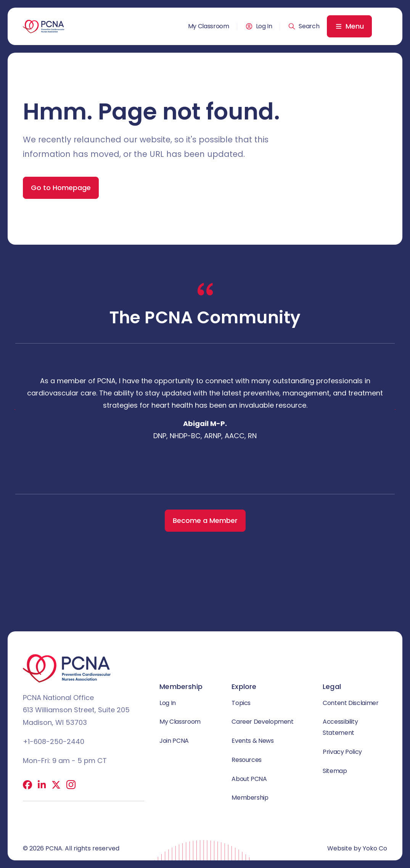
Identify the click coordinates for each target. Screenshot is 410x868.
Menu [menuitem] (355, 26)
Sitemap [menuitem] (335, 771)
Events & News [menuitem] (252, 741)
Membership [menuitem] (250, 798)
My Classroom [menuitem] (209, 26)
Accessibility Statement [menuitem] (340, 727)
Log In (264, 26)
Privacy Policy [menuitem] (342, 752)
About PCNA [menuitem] (249, 779)
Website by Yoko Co (357, 848)
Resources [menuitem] (247, 760)
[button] (304, 26)
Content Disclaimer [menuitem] (351, 703)
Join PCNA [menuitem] (174, 741)
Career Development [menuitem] (263, 722)
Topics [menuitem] (241, 703)
